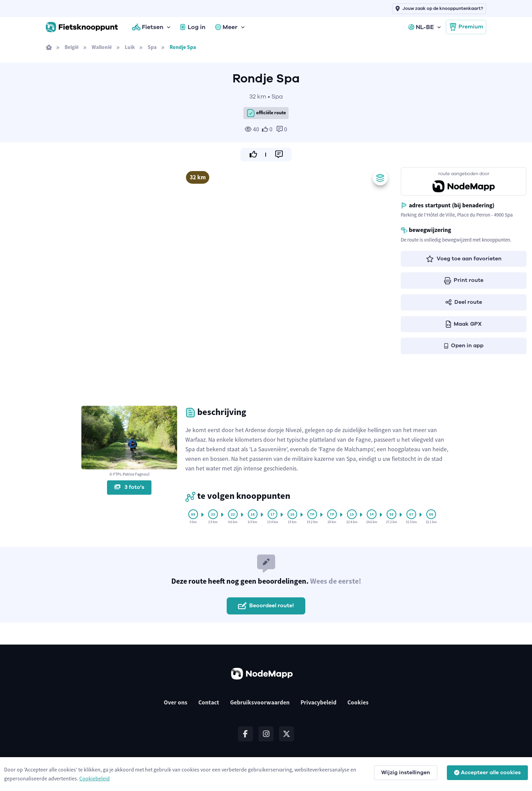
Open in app (464, 346)
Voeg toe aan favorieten (464, 259)
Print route (464, 280)
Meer (226, 27)
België (72, 47)
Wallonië (102, 47)
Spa (152, 47)
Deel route (464, 302)
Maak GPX (464, 324)
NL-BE (421, 27)
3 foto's (129, 487)
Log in (193, 27)
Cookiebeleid (95, 778)
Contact (209, 702)
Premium (466, 27)
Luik (130, 47)
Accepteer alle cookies (487, 773)
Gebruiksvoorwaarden (260, 702)
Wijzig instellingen (406, 773)
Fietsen (148, 27)
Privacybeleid (318, 702)
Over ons (176, 702)
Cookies (358, 702)
